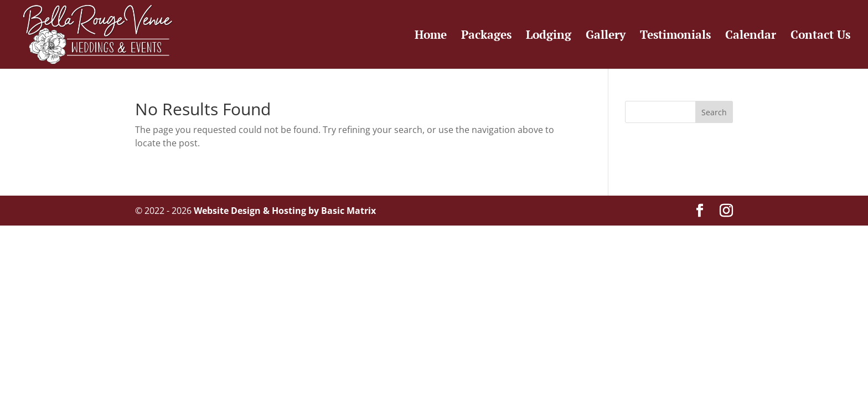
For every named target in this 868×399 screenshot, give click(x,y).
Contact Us (820, 36)
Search (714, 112)
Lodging (549, 36)
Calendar (751, 36)
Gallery (606, 36)
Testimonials (675, 36)
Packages (486, 36)
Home (431, 36)
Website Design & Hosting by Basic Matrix (285, 211)
